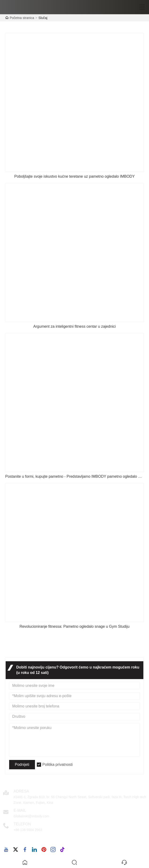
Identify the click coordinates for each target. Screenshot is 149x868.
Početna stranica (22, 18)
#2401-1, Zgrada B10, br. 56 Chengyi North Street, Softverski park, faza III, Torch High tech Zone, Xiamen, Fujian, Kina (80, 800)
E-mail (20, 810)
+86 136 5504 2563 (28, 830)
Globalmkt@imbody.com (31, 816)
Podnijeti (22, 765)
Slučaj (43, 18)
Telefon (22, 824)
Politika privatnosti (58, 765)
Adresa (21, 791)
